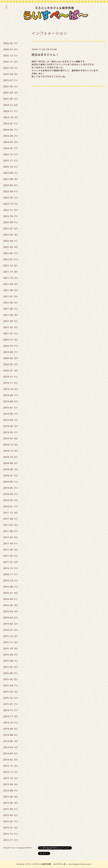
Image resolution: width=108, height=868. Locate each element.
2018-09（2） (11, 463)
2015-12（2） (11, 636)
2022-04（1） (11, 241)
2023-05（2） (11, 185)
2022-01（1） (11, 259)
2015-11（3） (11, 642)
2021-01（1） (11, 334)
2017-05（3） (11, 537)
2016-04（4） (11, 611)
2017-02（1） (11, 556)
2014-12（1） (11, 710)
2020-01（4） (11, 371)
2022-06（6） (11, 235)
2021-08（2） (11, 290)
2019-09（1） (11, 395)
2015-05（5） (11, 679)
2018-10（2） (11, 457)
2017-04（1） (11, 544)
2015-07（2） (11, 667)
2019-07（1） (11, 408)
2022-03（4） (11, 247)
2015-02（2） (11, 698)
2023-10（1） (11, 167)
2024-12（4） (11, 105)
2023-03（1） (11, 198)
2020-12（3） (11, 340)
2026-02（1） (11, 43)
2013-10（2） (11, 778)
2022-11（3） (11, 210)
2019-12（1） (11, 377)
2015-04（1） (11, 686)
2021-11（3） (11, 272)
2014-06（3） (11, 741)
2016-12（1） (11, 568)
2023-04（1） (11, 191)
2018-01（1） (11, 506)
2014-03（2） (11, 754)
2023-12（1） (11, 154)
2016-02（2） (11, 624)
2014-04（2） (11, 747)
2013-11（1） (11, 772)
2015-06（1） (11, 673)
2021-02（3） (11, 327)
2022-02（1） (11, 253)
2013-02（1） (11, 821)
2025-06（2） (11, 86)
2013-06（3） (11, 797)
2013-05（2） (11, 803)
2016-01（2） (11, 630)
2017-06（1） (11, 531)
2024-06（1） (11, 130)
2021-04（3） (11, 315)
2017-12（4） (11, 513)
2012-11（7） (11, 840)
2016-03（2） (11, 618)
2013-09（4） (11, 784)
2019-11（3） (11, 383)
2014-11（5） (11, 716)
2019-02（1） (11, 432)
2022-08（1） (11, 222)
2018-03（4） (11, 500)
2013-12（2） (11, 766)
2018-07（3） (11, 476)
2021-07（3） (11, 296)
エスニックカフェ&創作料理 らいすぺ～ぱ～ (46, 864)
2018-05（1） (11, 488)
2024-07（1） (11, 124)
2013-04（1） (11, 809)
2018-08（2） (11, 469)
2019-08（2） (11, 401)
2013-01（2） (11, 828)
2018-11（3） (11, 451)
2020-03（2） (11, 364)
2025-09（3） (11, 74)
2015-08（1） (11, 661)
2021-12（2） (11, 266)
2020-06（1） (11, 352)
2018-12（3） (11, 445)
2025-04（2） (11, 93)
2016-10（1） (11, 581)
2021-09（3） (11, 284)
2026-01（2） (11, 49)
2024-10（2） (11, 117)
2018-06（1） (11, 482)
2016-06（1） (11, 599)
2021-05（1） (11, 309)
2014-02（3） (11, 760)
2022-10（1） (11, 216)
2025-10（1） (11, 68)
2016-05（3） (11, 605)
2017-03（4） (11, 550)
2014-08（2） (11, 735)
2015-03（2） (11, 692)
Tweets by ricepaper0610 (17, 848)
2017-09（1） (11, 519)
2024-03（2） (11, 142)
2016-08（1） (11, 587)
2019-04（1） (11, 420)
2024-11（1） (11, 111)
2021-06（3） (11, 303)
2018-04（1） (11, 494)
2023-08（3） (11, 179)
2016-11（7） (11, 574)
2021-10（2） (11, 278)
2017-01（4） (11, 562)
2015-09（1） (11, 655)
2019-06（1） (11, 414)
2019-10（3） (11, 389)
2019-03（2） (11, 426)
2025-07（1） (11, 80)
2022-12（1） (11, 204)
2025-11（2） (11, 62)
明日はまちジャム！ (45, 55)
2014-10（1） (11, 723)
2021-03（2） (11, 321)
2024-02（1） (11, 148)
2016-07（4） (11, 593)
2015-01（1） (11, 704)
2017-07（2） (11, 525)
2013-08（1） (11, 791)
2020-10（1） (11, 346)
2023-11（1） (11, 161)
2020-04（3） (11, 358)
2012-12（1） (11, 834)
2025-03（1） (11, 99)
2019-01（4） (11, 439)
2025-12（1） (11, 56)
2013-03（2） (11, 815)
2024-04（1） (11, 136)
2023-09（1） (11, 173)
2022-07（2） (11, 229)
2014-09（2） (11, 729)
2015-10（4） (11, 649)
